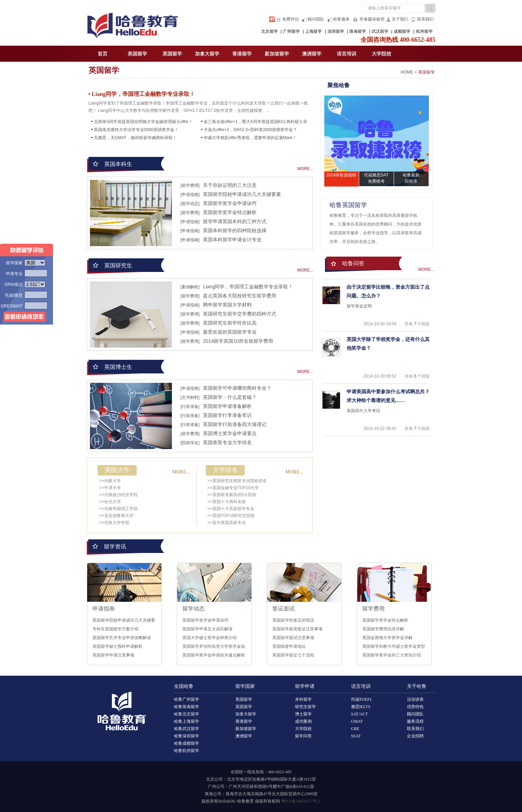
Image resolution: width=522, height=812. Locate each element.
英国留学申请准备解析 (227, 406)
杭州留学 (424, 31)
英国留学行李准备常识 (227, 415)
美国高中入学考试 (363, 411)
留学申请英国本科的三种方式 (235, 221)
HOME (407, 72)
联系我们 (425, 19)
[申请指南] (190, 195)
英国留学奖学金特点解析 (230, 212)
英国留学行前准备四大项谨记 (235, 424)
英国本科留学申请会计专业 (232, 240)
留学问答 (303, 736)
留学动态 (194, 609)
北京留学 (270, 31)
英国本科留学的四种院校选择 (235, 230)
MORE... (305, 169)
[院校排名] (190, 443)
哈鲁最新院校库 (411, 178)
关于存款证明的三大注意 (230, 185)
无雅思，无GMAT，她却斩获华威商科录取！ (135, 138)
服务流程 (415, 721)
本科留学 (303, 699)
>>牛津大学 (110, 488)
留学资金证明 (359, 306)
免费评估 (290, 19)
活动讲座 (415, 699)
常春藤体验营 (372, 19)
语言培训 (347, 54)
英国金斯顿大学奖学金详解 (387, 638)
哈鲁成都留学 (187, 743)
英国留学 (172, 54)
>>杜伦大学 (110, 502)
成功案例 (303, 721)
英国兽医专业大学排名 (227, 442)
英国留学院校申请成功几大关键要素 (242, 194)
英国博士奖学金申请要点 (230, 433)
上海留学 (313, 31)
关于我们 (400, 19)
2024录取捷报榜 (342, 175)
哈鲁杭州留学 (187, 751)
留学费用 (373, 609)
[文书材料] (190, 397)
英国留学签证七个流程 (293, 655)
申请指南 (104, 609)
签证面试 (283, 609)
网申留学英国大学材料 (227, 305)
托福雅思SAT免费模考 (376, 178)
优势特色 (415, 707)
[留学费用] (190, 185)
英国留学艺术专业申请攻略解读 (122, 638)
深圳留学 (336, 31)
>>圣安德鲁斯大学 (116, 516)
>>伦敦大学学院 (114, 523)
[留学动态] (190, 204)
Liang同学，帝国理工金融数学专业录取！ (248, 287)
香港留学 (242, 54)
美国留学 (137, 54)
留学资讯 (115, 547)
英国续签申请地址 (289, 646)
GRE (355, 729)
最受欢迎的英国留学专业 (230, 332)
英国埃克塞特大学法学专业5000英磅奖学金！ (136, 130)
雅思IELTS (361, 707)
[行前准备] (190, 407)
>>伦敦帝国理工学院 (119, 509)
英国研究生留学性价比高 (230, 323)
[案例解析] (190, 287)
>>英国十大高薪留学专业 (231, 509)
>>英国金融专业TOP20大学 (233, 488)
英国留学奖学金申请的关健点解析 (214, 655)
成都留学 (402, 31)
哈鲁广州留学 (187, 699)
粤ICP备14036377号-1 (301, 801)
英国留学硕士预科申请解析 (118, 646)
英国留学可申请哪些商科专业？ (237, 388)
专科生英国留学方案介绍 (115, 629)
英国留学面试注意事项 (293, 638)
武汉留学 (380, 31)
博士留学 (303, 714)
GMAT (357, 721)
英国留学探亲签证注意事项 (297, 629)
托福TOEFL (362, 699)
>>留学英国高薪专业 (227, 523)
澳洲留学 (312, 54)
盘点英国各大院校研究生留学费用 (240, 296)
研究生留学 (305, 707)
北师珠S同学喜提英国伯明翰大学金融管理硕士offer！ (143, 122)
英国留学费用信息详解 (383, 629)
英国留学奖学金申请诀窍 (230, 203)
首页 (103, 54)
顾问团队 (316, 19)
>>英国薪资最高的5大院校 (232, 495)
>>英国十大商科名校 (227, 502)
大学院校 (381, 54)
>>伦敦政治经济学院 (119, 495)
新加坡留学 (277, 54)
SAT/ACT (360, 714)
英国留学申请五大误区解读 (207, 629)
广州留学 (292, 31)
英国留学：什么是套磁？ (230, 397)
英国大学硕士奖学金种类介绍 (210, 638)
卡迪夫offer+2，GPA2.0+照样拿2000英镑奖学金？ (250, 130)
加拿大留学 (207, 54)
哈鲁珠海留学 (187, 707)
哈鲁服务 (341, 19)
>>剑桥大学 (110, 481)
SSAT (356, 736)
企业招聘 (415, 736)
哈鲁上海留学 (187, 721)
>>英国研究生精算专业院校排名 (237, 481)
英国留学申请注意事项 (113, 655)
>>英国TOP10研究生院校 (231, 516)
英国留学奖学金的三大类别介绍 (392, 655)
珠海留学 (358, 31)
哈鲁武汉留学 (187, 729)
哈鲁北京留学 (187, 714)
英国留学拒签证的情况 (293, 620)
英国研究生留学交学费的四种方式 (240, 314)
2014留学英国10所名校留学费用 (238, 341)
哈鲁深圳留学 (187, 736)
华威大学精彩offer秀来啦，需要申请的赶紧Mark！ (250, 138)
